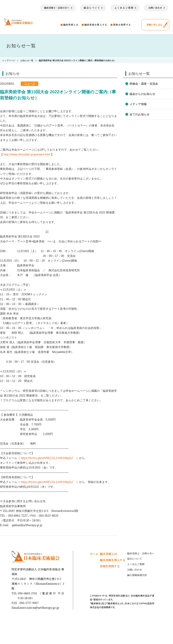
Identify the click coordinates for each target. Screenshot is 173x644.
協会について (135, 559)
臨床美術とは (71, 25)
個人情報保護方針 (137, 575)
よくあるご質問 (136, 564)
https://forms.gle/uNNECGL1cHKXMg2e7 (47, 458)
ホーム (94, 554)
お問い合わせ (135, 570)
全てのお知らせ (140, 114)
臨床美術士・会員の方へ (141, 553)
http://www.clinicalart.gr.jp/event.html (27, 154)
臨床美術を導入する (96, 25)
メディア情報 (138, 104)
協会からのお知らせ (142, 94)
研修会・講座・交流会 (144, 84)
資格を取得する (122, 25)
